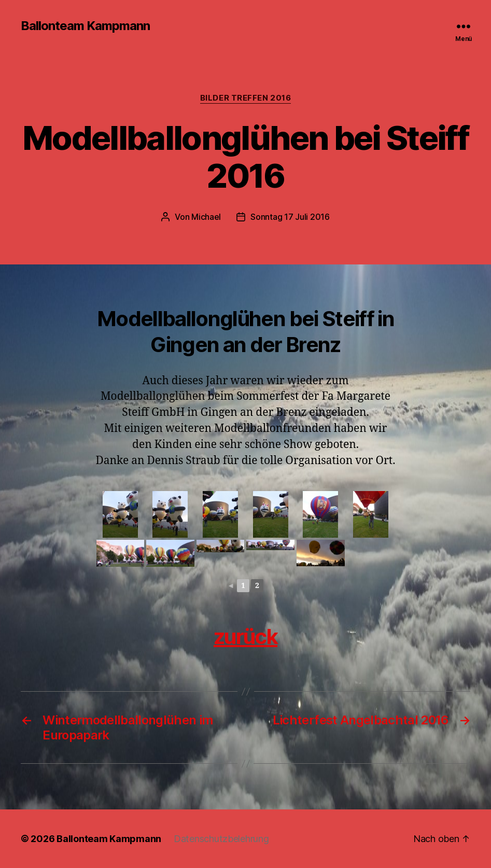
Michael (206, 217)
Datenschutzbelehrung (221, 839)
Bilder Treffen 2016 (246, 98)
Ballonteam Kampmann (85, 26)
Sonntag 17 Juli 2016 (290, 217)
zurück (246, 636)
